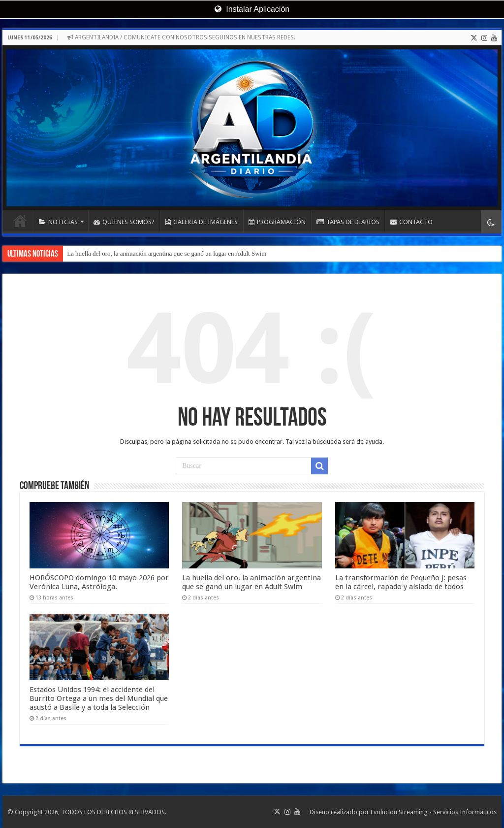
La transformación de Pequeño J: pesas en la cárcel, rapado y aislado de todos (401, 582)
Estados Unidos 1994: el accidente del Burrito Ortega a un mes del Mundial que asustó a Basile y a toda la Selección (99, 698)
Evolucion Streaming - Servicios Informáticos (434, 812)
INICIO (20, 221)
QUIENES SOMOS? (124, 222)
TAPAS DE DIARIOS (348, 222)
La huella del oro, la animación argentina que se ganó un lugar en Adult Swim (167, 253)
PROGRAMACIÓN (277, 222)
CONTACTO (411, 222)
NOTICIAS (58, 222)
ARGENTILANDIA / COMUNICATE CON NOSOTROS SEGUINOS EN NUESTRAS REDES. (181, 37)
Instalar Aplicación (252, 9)
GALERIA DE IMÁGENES (202, 222)
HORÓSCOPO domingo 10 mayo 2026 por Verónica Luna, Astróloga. (99, 582)
